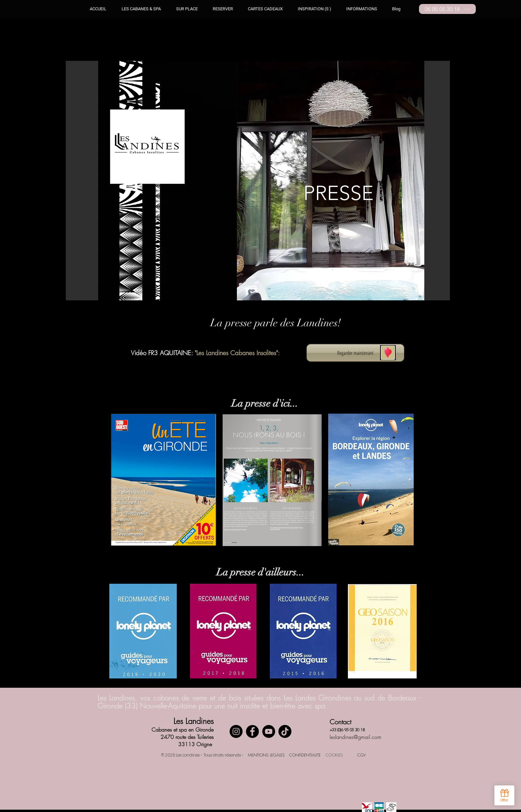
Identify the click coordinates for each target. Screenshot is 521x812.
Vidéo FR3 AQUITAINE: (163, 353)
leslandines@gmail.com (356, 737)
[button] (314, 9)
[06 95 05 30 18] (447, 9)
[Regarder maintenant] (355, 353)
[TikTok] (285, 731)
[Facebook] (252, 731)
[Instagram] (236, 731)
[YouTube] (269, 731)
